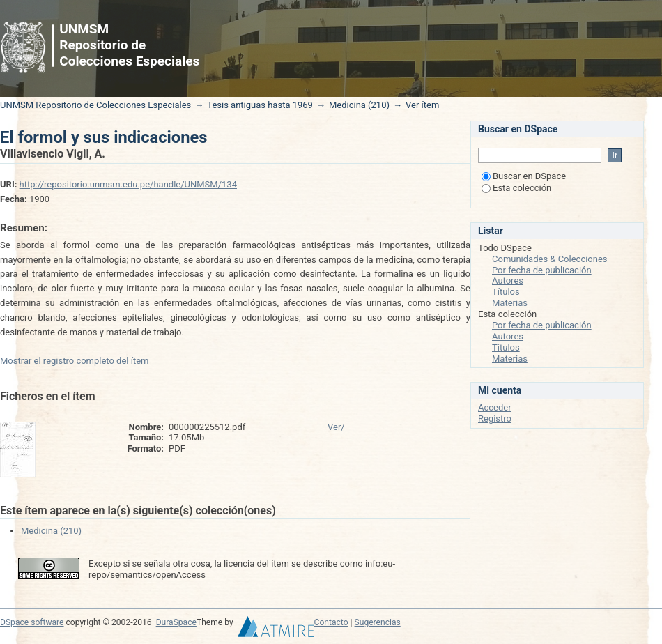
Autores (508, 281)
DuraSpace (176, 622)
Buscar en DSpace (524, 176)
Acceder (495, 407)
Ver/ (336, 427)
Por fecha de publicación (542, 270)
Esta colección (516, 188)
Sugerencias (378, 622)
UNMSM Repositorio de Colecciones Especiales (95, 105)
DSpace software (32, 622)
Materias (510, 303)
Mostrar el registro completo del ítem (75, 361)
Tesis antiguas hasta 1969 (260, 105)
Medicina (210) (359, 105)
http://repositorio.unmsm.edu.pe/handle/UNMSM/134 (128, 184)
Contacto (331, 622)
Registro (495, 419)
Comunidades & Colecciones (550, 259)
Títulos (506, 292)
